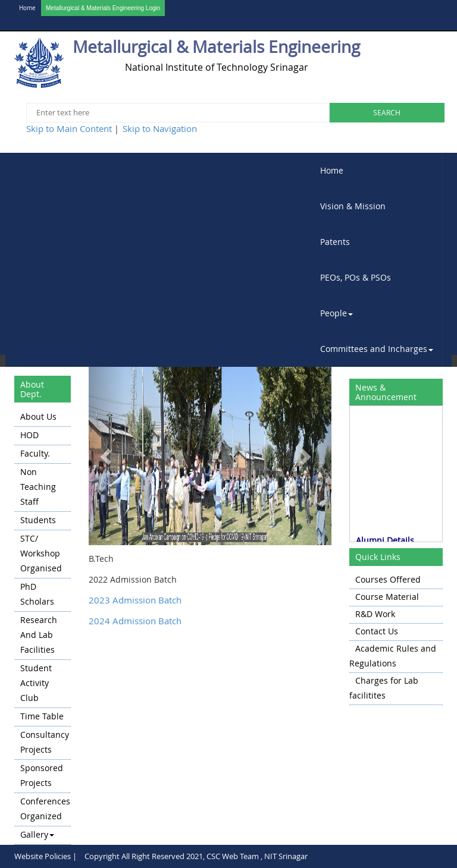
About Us (38, 416)
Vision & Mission (353, 206)
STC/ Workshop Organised (41, 553)
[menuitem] (377, 171)
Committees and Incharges (377, 349)
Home (27, 8)
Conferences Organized (45, 809)
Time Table (42, 716)
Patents (335, 242)
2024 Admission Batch (135, 621)
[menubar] (377, 260)
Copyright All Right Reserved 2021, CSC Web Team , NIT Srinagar (196, 856)
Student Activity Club (36, 683)
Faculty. (35, 453)
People (337, 313)
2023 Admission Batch (135, 600)
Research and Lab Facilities (39, 635)
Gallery (37, 834)
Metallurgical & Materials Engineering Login (103, 8)
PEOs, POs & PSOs (356, 277)
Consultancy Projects (45, 742)
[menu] (43, 627)
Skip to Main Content (69, 128)
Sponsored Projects (42, 775)
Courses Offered (388, 579)
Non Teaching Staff (38, 487)
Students (38, 520)
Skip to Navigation (160, 128)
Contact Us (377, 631)
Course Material (387, 597)
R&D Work (375, 614)
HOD (29, 435)
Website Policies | (46, 856)
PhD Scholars (37, 594)
